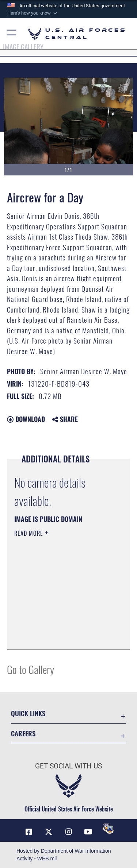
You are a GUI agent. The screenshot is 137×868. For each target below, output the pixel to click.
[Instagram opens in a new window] (69, 832)
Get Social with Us (68, 766)
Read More (30, 533)
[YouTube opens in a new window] (88, 832)
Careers (23, 733)
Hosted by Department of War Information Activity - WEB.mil (64, 855)
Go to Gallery (31, 669)
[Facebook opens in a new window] (29, 832)
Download (26, 419)
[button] (33, 13)
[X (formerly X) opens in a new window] (49, 832)
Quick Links (28, 713)
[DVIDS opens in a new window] (108, 829)
